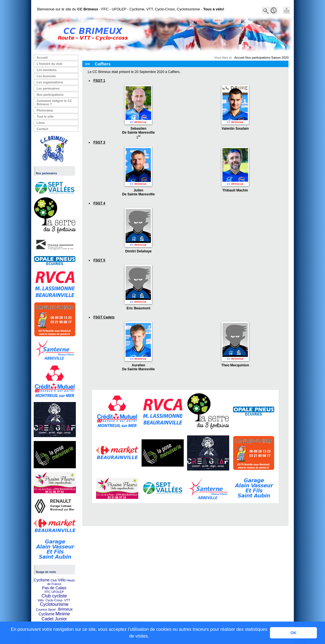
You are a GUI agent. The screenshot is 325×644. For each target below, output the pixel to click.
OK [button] (294, 633)
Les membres (47, 70)
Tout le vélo (45, 117)
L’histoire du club (50, 64)
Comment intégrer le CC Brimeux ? (54, 102)
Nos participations (50, 95)
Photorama (45, 110)
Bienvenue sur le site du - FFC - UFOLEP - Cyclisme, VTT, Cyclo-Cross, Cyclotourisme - (131, 9)
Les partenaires (48, 88)
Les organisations (50, 82)
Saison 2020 (280, 58)
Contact (43, 129)
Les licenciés (46, 76)
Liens (41, 123)
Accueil (42, 58)
